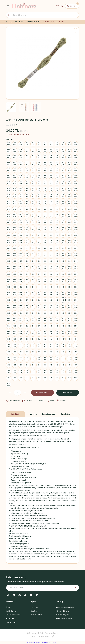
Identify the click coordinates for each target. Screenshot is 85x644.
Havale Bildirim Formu (14, 615)
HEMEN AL (68, 393)
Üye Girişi (34, 611)
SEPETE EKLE (42, 393)
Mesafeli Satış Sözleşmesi (65, 607)
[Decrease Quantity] (10, 393)
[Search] (43, 15)
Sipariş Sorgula (11, 622)
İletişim (9, 607)
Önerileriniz (66, 414)
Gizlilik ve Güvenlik (62, 611)
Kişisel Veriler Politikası (64, 619)
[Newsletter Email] (43, 588)
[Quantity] (17, 393)
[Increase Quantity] (25, 393)
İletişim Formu (11, 611)
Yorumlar (34, 414)
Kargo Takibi (10, 619)
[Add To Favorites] (13, 401)
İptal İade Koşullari (63, 615)
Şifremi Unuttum (37, 615)
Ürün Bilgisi (16, 414)
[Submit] (75, 588)
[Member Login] (62, 6)
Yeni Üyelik (35, 607)
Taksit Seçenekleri (49, 414)
